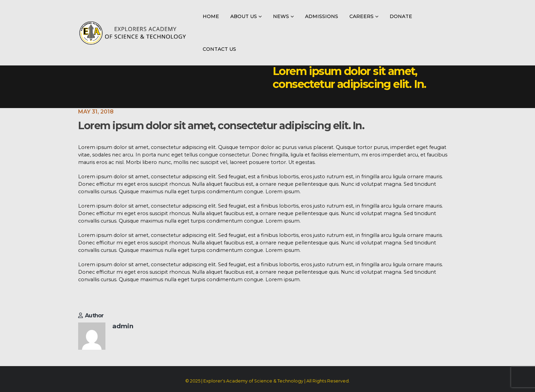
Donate (401, 16)
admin (123, 326)
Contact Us (219, 49)
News (281, 16)
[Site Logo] (133, 33)
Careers (362, 16)
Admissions (322, 16)
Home (211, 16)
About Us (244, 16)
